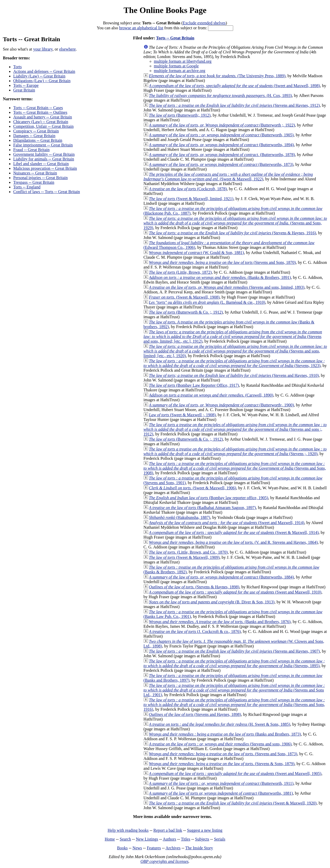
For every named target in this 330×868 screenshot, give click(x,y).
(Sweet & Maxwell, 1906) (193, 488)
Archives (173, 848)
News (137, 848)
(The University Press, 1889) (217, 76)
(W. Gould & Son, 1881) (197, 253)
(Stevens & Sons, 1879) (222, 764)
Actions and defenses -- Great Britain (44, 71)
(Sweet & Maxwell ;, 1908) (182, 415)
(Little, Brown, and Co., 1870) (188, 552)
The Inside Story (199, 848)
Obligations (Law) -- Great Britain (42, 81)
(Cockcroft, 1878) (188, 189)
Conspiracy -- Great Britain (36, 131)
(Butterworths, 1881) (221, 793)
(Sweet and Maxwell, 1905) (235, 774)
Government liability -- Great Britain (44, 154)
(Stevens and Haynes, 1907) (234, 651)
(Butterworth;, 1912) (180, 115)
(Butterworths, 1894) (221, 145)
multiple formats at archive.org (180, 71)
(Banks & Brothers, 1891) (220, 277)
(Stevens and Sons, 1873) (223, 754)
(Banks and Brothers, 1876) (220, 622)
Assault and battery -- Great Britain (43, 117)
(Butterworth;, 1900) (221, 405)
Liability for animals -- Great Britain (44, 159)
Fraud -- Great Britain (31, 150)
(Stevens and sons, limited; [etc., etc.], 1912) (233, 337)
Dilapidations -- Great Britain (38, 140)
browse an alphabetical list (141, 28)
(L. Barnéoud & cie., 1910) (207, 302)
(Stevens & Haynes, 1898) (194, 587)
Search (125, 839)
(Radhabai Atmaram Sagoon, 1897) (203, 508)
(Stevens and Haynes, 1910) (234, 375)
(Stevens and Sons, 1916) (234, 705)
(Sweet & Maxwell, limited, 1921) (191, 199)
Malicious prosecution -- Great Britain (45, 168)
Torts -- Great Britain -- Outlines (40, 112)
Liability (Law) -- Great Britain (39, 76)
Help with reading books (128, 830)
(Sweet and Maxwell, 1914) (227, 523)
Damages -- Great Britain (34, 136)
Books (122, 848)
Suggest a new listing (205, 830)
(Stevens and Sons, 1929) (235, 223)
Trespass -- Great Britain (34, 182)
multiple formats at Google (176, 66)
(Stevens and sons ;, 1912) (235, 429)
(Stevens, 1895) (234, 663)
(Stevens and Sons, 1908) (235, 468)
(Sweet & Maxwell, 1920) (233, 803)
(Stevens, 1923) (234, 363)
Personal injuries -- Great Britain (41, 178)
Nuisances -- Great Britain (35, 173)
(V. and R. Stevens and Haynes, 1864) (233, 542)
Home (110, 839)
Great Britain (24, 90)
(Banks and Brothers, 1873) (225, 734)
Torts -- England (27, 187)
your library (43, 49)
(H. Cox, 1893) (220, 96)
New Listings (147, 839)
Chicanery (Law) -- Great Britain (41, 122)
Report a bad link (168, 830)
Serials (220, 839)
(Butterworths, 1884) (221, 577)
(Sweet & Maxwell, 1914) (234, 532)
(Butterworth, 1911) (221, 783)
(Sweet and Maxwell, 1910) (235, 592)
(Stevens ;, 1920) (235, 451)
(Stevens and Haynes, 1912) (234, 105)
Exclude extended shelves (204, 23)
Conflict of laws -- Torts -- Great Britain (47, 192)
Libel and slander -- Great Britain (41, 164)
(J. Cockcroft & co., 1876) (195, 631)
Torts (18, 67)
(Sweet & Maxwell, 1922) (228, 177)
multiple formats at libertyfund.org (183, 61)
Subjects (202, 839)
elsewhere (68, 49)
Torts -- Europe (26, 85)
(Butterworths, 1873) (221, 164)
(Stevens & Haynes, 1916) (233, 233)
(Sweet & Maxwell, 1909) (184, 557)
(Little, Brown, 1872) (180, 272)
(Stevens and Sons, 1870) (223, 262)
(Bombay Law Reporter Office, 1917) (194, 385)
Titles (186, 839)
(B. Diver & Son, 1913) (212, 602)
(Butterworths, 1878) (222, 155)
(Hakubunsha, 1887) (180, 517)
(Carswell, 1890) (211, 395)
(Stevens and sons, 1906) (220, 744)
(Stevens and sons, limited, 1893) (227, 287)
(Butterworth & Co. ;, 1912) (186, 312)
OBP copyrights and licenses (164, 861)
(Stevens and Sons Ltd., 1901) (234, 690)
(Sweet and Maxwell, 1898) (235, 86)
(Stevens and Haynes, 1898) (195, 714)
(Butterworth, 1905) (221, 135)
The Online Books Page (165, 10)
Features (154, 848)
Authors (170, 839)
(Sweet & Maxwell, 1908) (184, 297)
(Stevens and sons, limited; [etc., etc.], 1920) (235, 351)
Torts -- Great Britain (175, 38)
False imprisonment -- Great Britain (43, 145)
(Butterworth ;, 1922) (222, 125)
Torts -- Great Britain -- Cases (38, 108)
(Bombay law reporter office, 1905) (209, 498)
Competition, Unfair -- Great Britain (43, 126)
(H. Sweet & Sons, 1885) (220, 724)
